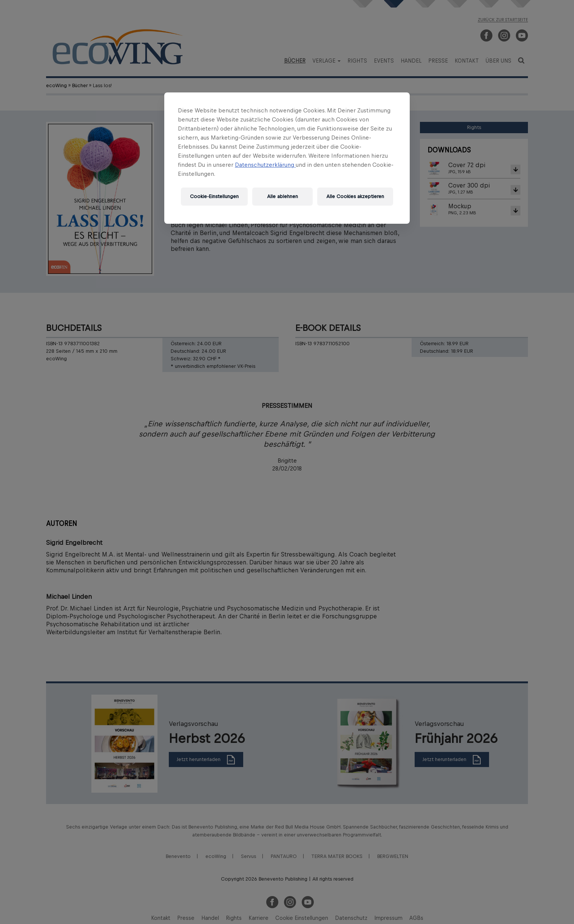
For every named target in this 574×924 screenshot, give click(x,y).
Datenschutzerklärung (265, 165)
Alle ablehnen (282, 196)
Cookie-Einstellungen (214, 196)
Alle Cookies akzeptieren (355, 196)
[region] (287, 158)
